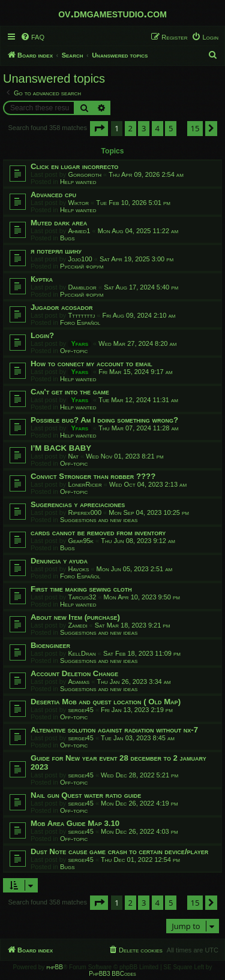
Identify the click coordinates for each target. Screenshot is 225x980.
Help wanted (78, 182)
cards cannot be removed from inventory (98, 533)
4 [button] (157, 128)
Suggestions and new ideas (99, 520)
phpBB (55, 967)
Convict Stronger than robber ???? (93, 476)
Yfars (79, 343)
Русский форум (82, 266)
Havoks (78, 569)
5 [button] (171, 128)
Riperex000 (85, 512)
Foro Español (80, 322)
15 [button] (195, 128)
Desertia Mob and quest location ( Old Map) (106, 702)
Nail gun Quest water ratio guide (86, 795)
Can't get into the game (70, 392)
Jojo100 (80, 259)
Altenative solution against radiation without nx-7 (114, 730)
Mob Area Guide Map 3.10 (75, 823)
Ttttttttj (81, 315)
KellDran (82, 653)
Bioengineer (50, 645)
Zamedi (77, 625)
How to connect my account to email (91, 364)
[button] (99, 128)
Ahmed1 (79, 231)
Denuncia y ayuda (59, 561)
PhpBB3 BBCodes (112, 974)
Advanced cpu (53, 195)
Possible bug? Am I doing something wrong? (104, 420)
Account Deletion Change (74, 673)
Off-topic (74, 351)
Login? (42, 335)
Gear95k (81, 541)
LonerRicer (85, 484)
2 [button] (130, 128)
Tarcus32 (82, 597)
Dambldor (82, 287)
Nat (73, 456)
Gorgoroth (85, 174)
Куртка (42, 279)
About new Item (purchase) (75, 617)
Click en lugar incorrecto (74, 166)
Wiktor (78, 203)
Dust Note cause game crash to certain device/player (119, 851)
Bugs (67, 238)
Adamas (79, 682)
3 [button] (144, 128)
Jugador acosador (62, 307)
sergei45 (80, 710)
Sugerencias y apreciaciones (78, 504)
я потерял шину (56, 251)
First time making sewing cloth (81, 589)
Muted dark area (59, 223)
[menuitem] (32, 37)
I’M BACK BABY (61, 448)
